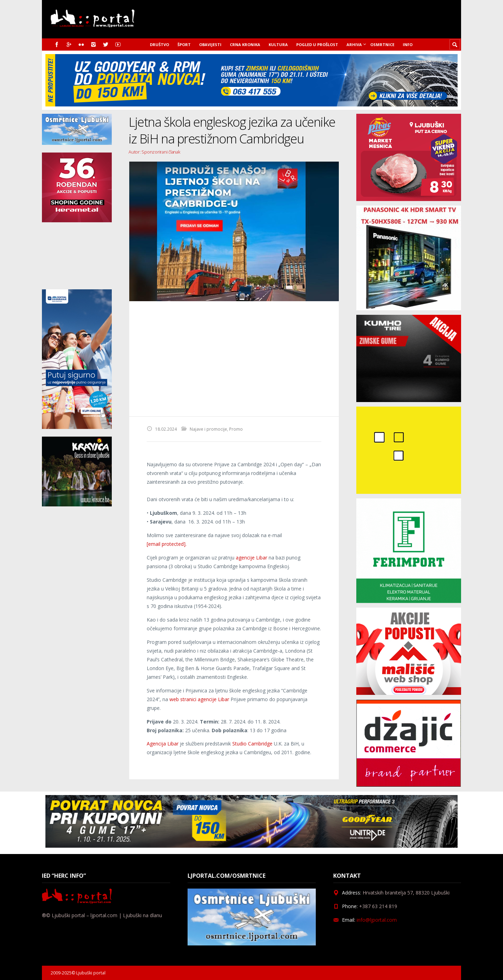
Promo (236, 429)
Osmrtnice (382, 44)
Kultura (278, 44)
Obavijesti (210, 44)
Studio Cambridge (252, 744)
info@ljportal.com (377, 920)
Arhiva (354, 44)
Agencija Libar (163, 744)
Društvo (159, 44)
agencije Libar (251, 558)
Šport (184, 44)
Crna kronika (245, 44)
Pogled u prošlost (317, 44)
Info (408, 44)
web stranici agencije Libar (199, 699)
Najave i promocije (208, 429)
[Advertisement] (234, 359)
